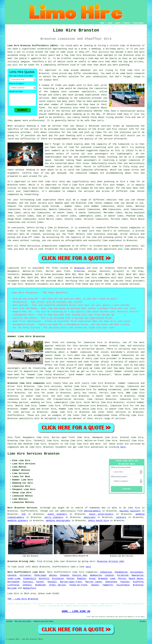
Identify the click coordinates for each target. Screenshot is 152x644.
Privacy (143, 621)
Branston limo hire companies (26, 383)
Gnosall (52, 582)
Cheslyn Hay (80, 575)
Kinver (40, 582)
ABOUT (118, 23)
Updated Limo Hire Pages (43, 621)
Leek (113, 579)
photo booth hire (99, 521)
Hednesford (29, 588)
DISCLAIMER (138, 23)
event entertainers (101, 514)
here (123, 447)
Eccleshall (137, 572)
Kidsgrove (106, 572)
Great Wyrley (58, 585)
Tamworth (108, 585)
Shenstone (111, 582)
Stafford (138, 582)
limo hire (134, 70)
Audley (95, 585)
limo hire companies (85, 572)
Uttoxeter (25, 575)
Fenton (70, 579)
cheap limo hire (62, 412)
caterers (121, 517)
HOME (102, 23)
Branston (80, 268)
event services (116, 412)
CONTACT (127, 23)
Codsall (27, 585)
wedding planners (18, 521)
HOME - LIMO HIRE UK (76, 611)
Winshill (44, 579)
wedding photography (58, 521)
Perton (122, 579)
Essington (58, 579)
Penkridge (40, 575)
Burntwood (13, 582)
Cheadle (64, 575)
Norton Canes (94, 582)
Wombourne (96, 575)
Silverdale (123, 585)
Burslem (12, 588)
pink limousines (133, 209)
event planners (57, 514)
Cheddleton (121, 572)
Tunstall (28, 582)
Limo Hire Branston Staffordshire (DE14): (33, 46)
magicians (90, 517)
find (17, 437)
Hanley (53, 575)
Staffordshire (16, 415)
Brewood (103, 579)
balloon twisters (130, 511)
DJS (24, 514)
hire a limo (127, 182)
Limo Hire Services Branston (33, 454)
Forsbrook (123, 575)
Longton (109, 575)
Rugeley (82, 579)
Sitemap (9, 621)
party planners (54, 517)
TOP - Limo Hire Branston (23, 599)
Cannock (12, 575)
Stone (92, 579)
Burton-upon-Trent (71, 582)
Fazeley (125, 582)
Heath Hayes (136, 579)
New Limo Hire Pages (23, 621)
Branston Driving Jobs (111, 561)
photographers (92, 511)
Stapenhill (30, 579)
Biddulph (40, 585)
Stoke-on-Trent (78, 585)
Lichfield (13, 585)
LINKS (110, 23)
